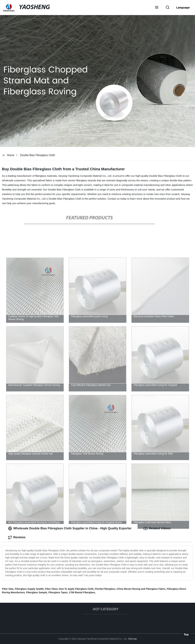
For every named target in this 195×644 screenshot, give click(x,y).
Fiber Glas (8, 589)
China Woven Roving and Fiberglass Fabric (141, 589)
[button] (157, 8)
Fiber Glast (51, 589)
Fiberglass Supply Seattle (29, 589)
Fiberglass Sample (37, 592)
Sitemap (132, 639)
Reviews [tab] (17, 537)
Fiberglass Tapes (58, 592)
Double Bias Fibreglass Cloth (37, 155)
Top (186, 635)
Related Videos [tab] (157, 528)
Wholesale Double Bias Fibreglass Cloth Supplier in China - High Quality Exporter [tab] (70, 528)
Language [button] (183, 7)
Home (11, 155)
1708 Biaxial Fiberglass (82, 592)
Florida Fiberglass (105, 589)
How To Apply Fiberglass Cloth (76, 589)
